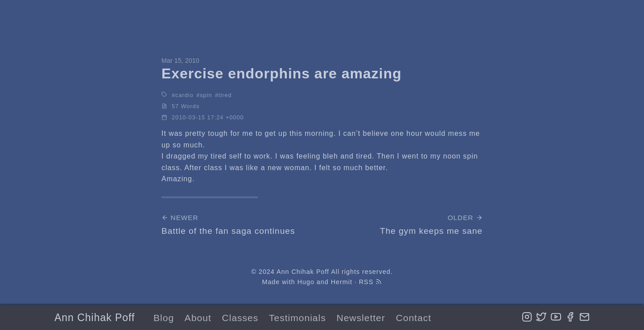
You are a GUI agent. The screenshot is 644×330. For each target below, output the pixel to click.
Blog (164, 318)
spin (206, 95)
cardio (184, 95)
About (198, 318)
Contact (414, 318)
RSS (371, 282)
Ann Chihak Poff (95, 318)
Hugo (306, 282)
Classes (240, 318)
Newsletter (361, 318)
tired (225, 95)
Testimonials (297, 318)
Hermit (342, 282)
